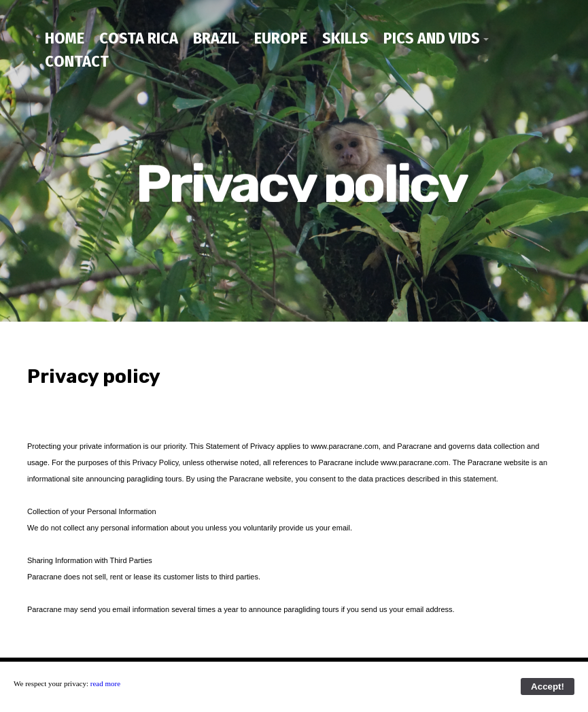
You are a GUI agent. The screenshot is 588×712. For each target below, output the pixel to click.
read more (105, 683)
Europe (281, 38)
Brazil (216, 38)
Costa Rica (139, 38)
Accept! (548, 686)
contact (77, 61)
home (65, 38)
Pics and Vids (432, 38)
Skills (345, 38)
